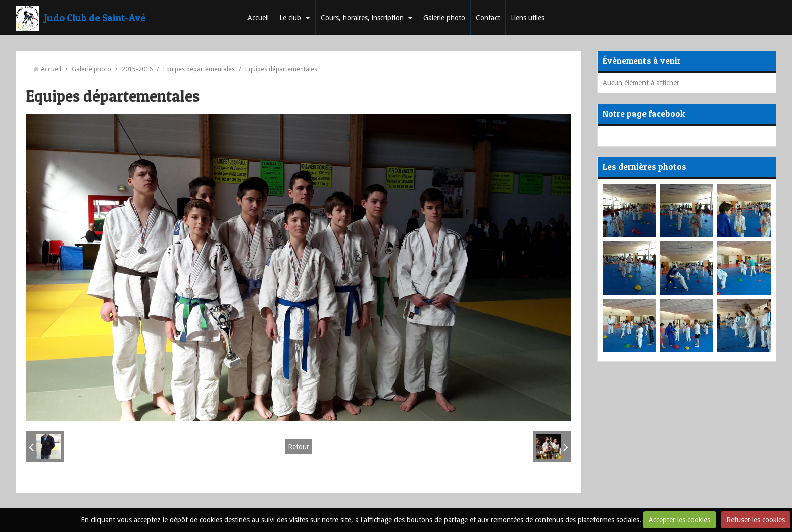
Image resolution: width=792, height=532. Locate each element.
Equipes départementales (199, 69)
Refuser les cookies (756, 520)
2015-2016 (137, 69)
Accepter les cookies (679, 520)
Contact (488, 18)
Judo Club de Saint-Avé (95, 18)
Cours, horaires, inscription (362, 18)
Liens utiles (528, 18)
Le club (290, 18)
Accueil (258, 18)
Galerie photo (444, 18)
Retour (299, 447)
